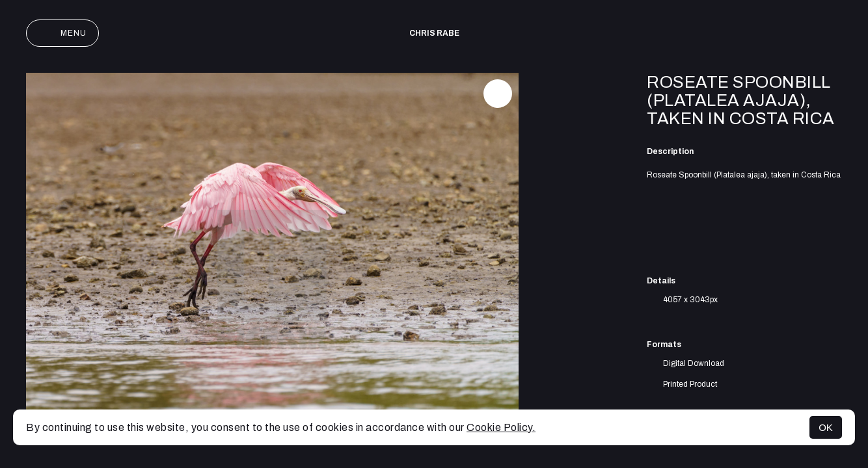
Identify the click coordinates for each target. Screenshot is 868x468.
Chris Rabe (434, 33)
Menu (62, 33)
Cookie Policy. (501, 427)
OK (826, 427)
